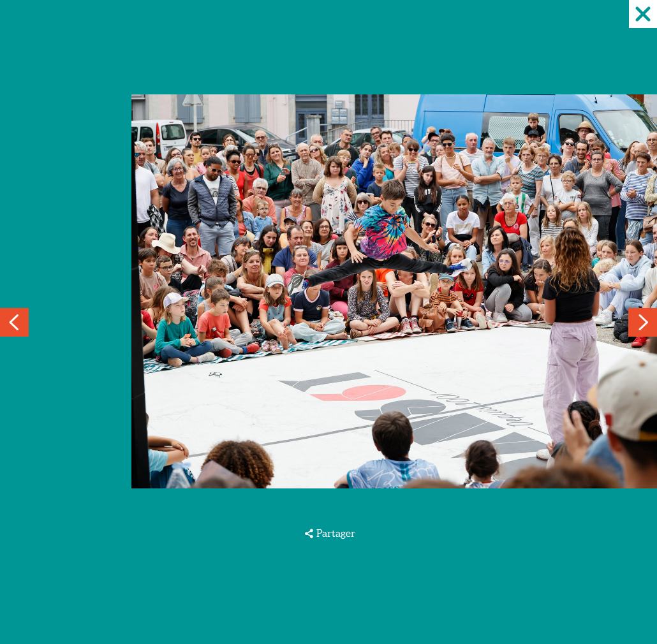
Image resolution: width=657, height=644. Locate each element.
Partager (336, 533)
